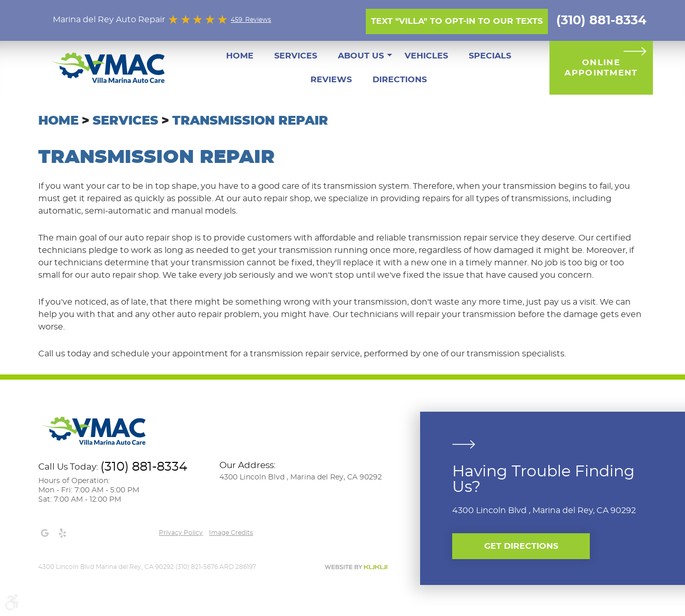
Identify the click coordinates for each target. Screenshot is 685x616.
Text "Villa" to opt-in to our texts (457, 21)
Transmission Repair (250, 121)
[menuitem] (240, 56)
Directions (400, 80)
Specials (490, 56)
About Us (361, 56)
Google (44, 533)
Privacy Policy (181, 533)
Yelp (62, 533)
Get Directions (521, 546)
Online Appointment (601, 68)
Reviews (331, 80)
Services (296, 56)
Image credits (231, 533)
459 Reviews (251, 20)
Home (240, 56)
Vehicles (426, 56)
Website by (356, 567)
